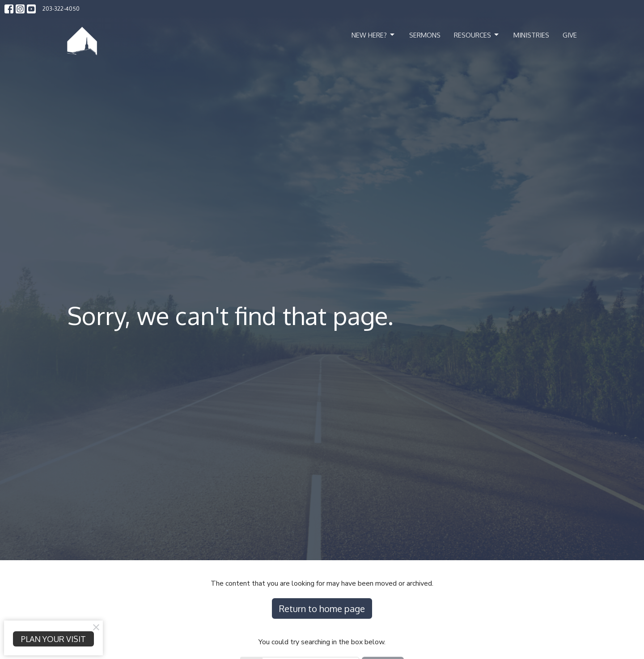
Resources (477, 35)
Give (570, 35)
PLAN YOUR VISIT (53, 639)
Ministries (531, 35)
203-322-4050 (61, 8)
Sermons (425, 35)
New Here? (374, 35)
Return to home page (322, 608)
